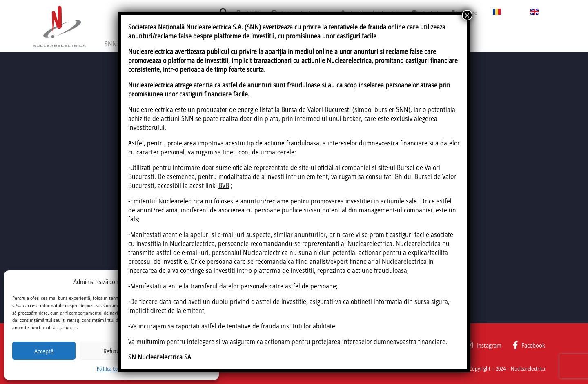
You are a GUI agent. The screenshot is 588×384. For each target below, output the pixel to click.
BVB (224, 185)
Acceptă (44, 351)
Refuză (111, 351)
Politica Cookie (111, 369)
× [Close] (467, 15)
